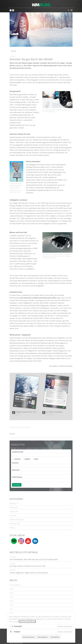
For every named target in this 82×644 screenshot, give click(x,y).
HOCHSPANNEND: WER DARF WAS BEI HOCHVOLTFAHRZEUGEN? (34, 559)
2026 (11, 589)
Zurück (14, 51)
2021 (11, 609)
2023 (11, 601)
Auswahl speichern (29, 637)
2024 (11, 597)
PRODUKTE (14, 508)
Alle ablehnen (55, 637)
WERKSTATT (14, 504)
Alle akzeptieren (43, 637)
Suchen (68, 10)
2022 (11, 605)
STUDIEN (13, 516)
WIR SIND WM (15, 524)
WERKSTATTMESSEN (17, 520)
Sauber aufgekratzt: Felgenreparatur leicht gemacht (29, 573)
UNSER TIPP (14, 512)
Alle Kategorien (15, 585)
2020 (11, 613)
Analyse (17, 632)
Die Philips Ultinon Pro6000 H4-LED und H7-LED (28, 566)
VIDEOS (12, 528)
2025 (11, 593)
